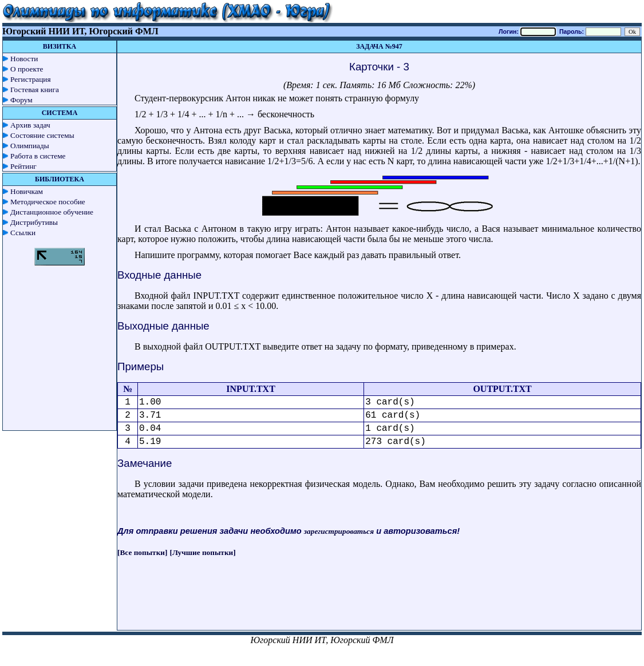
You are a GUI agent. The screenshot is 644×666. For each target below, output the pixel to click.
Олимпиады (30, 146)
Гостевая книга (35, 90)
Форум (21, 100)
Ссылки (23, 233)
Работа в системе (38, 156)
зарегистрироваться (339, 531)
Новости (24, 59)
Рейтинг (23, 166)
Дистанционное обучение (52, 212)
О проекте (27, 69)
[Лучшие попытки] (203, 552)
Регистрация (31, 79)
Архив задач (30, 125)
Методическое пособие (48, 202)
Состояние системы (42, 135)
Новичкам (27, 191)
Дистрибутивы (34, 222)
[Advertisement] (380, 604)
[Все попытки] (142, 552)
